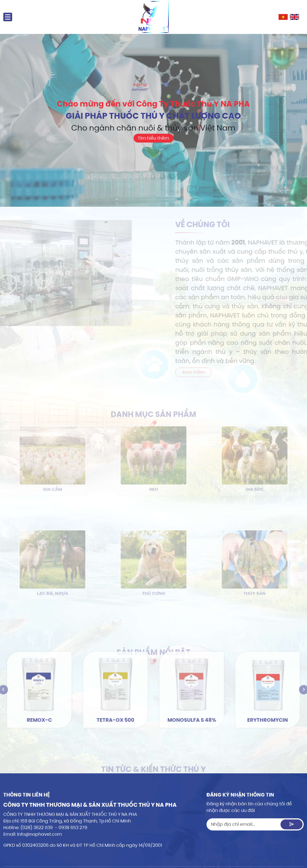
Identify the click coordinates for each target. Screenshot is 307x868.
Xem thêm (201, 372)
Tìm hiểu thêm (153, 146)
